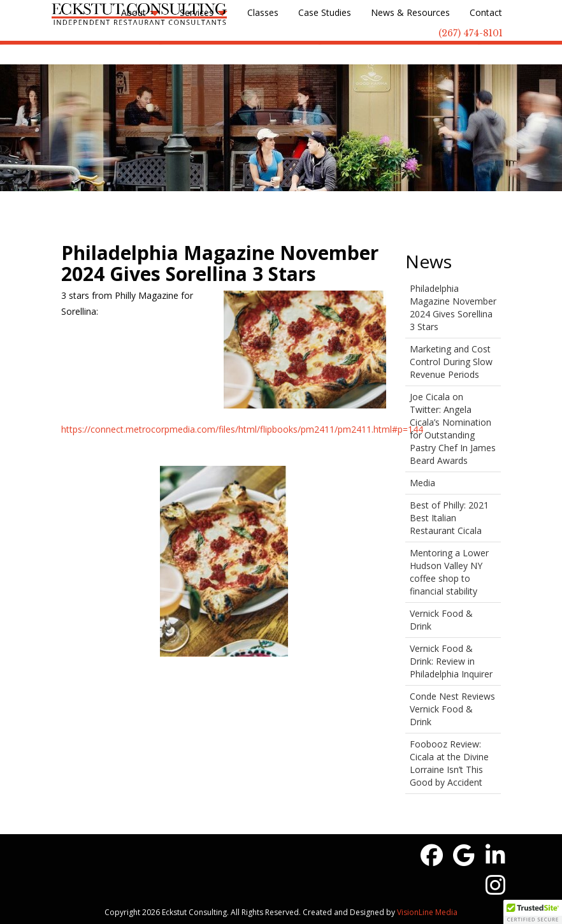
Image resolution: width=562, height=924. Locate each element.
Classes (263, 12)
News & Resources (410, 12)
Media (422, 483)
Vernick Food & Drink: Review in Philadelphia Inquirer (451, 661)
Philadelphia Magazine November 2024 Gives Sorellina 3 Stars (453, 307)
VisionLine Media (427, 912)
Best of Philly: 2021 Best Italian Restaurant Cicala (449, 518)
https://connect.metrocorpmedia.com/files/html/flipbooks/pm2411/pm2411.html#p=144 (242, 429)
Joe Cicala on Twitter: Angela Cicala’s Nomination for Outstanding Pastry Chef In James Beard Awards (453, 429)
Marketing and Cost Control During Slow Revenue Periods (451, 362)
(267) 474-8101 (471, 33)
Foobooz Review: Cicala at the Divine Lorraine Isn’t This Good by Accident (449, 763)
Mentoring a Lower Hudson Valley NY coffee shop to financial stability (449, 572)
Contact (486, 12)
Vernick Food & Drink (441, 620)
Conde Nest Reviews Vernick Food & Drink (452, 709)
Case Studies (325, 12)
